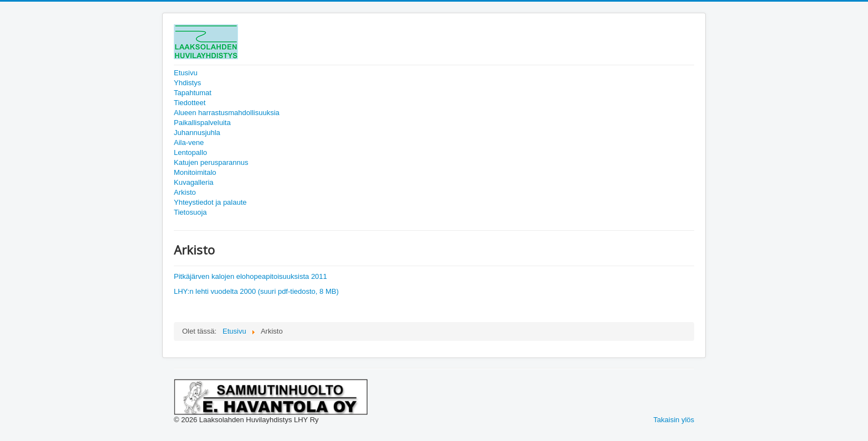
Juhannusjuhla (197, 133)
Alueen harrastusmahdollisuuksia (227, 113)
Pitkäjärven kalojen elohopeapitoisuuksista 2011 (250, 276)
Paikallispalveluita (202, 123)
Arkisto (185, 192)
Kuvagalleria (194, 182)
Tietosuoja (190, 212)
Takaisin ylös (674, 420)
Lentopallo (190, 152)
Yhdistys (187, 83)
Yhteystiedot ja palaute (210, 202)
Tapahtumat (193, 93)
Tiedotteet (190, 103)
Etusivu (186, 73)
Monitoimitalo (195, 172)
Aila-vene (189, 142)
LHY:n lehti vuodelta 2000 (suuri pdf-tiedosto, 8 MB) (256, 291)
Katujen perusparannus (211, 162)
